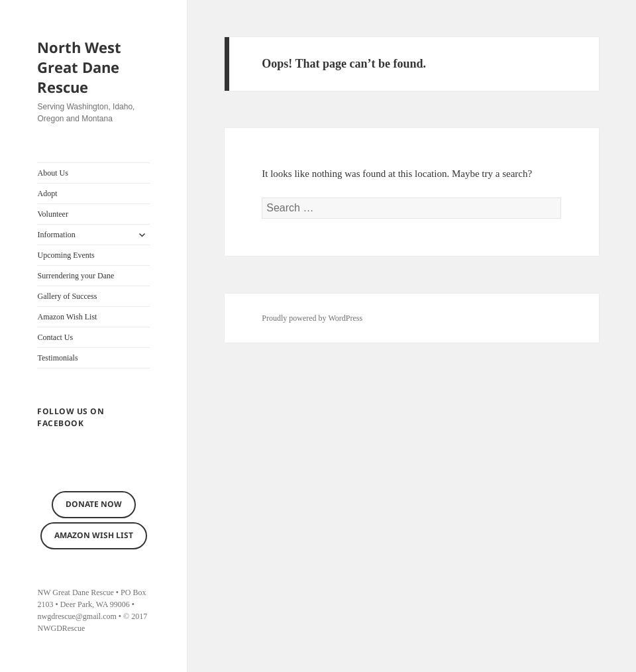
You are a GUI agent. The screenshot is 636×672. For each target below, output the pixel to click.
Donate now (94, 504)
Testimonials (57, 358)
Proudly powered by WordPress (312, 318)
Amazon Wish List (67, 317)
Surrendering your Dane (76, 276)
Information (56, 235)
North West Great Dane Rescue (79, 67)
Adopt (47, 194)
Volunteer (52, 214)
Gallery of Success (67, 296)
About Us (52, 173)
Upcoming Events (66, 255)
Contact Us (55, 337)
